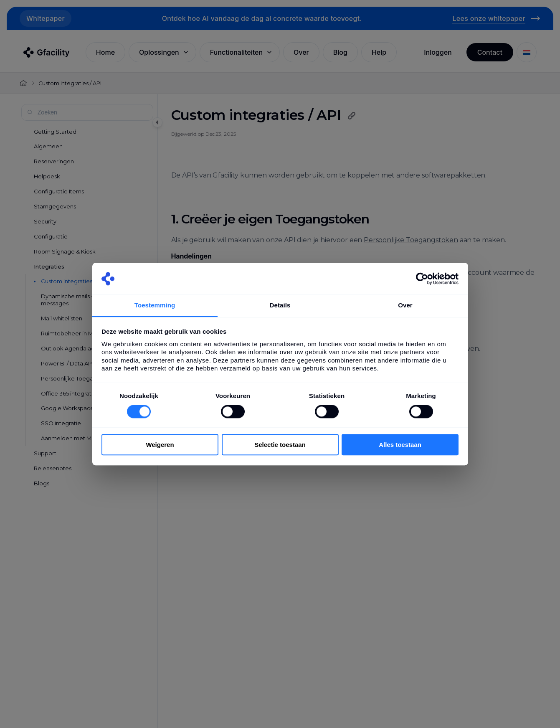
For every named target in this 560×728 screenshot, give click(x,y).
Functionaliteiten (241, 52)
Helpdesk (47, 176)
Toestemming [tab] (155, 306)
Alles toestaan (400, 445)
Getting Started (55, 132)
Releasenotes (53, 468)
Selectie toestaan (280, 445)
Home (105, 52)
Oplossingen (164, 52)
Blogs (42, 483)
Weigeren (160, 445)
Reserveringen (54, 161)
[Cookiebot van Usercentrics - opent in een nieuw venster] (422, 279)
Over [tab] (405, 306)
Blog (340, 52)
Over (301, 52)
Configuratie (51, 236)
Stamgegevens (55, 206)
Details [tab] (280, 306)
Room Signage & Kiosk (65, 251)
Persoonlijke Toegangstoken (411, 240)
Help (379, 52)
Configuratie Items (59, 191)
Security (45, 221)
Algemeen (48, 146)
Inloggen (438, 52)
